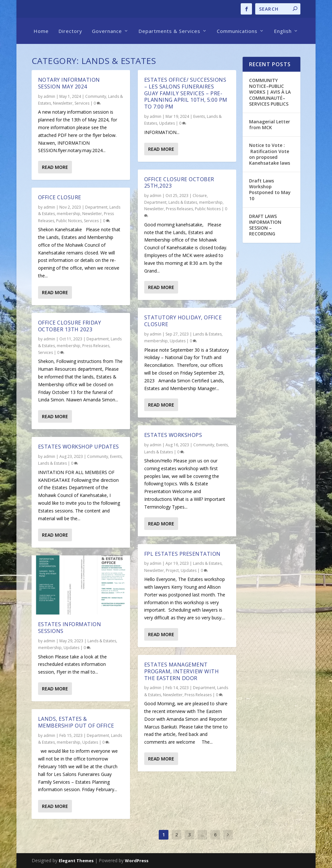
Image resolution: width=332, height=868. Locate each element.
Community (96, 96)
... (202, 835)
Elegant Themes (76, 861)
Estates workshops (173, 435)
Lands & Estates (52, 463)
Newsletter (63, 103)
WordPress (137, 861)
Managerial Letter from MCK (270, 124)
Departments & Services (169, 31)
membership (69, 214)
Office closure (60, 197)
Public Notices (69, 221)
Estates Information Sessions (70, 628)
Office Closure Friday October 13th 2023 (70, 326)
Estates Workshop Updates (79, 447)
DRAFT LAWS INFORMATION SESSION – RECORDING (265, 225)
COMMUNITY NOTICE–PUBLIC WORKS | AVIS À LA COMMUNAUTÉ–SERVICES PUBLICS (270, 92)
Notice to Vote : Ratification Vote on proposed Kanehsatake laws (270, 154)
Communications (237, 31)
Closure (200, 196)
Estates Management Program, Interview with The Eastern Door (182, 671)
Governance (107, 31)
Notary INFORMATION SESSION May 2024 (69, 83)
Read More (55, 167)
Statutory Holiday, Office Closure (183, 321)
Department (96, 207)
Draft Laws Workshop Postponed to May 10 (270, 190)
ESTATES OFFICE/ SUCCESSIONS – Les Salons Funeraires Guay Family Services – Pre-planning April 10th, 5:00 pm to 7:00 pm (186, 93)
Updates (71, 648)
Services (82, 103)
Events (116, 456)
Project (172, 570)
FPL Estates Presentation (182, 554)
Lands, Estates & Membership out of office (76, 722)
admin (49, 96)
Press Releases (96, 346)
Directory (70, 31)
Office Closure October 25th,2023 (179, 183)
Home (41, 31)
